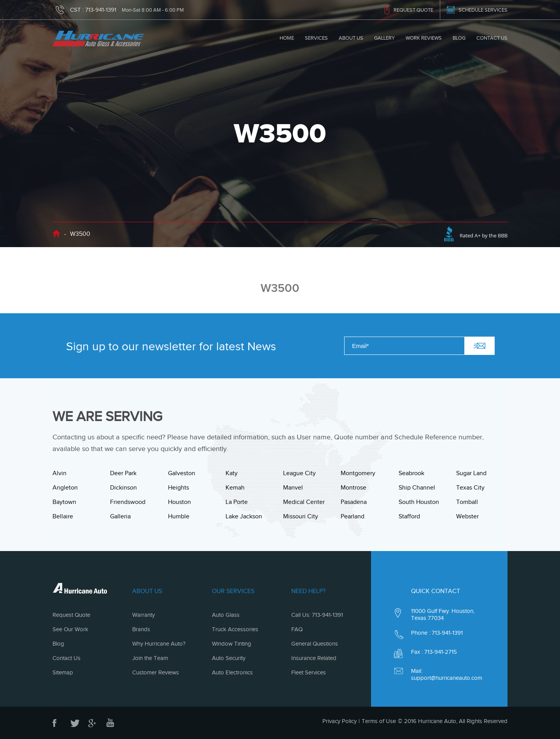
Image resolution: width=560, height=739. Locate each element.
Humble (179, 516)
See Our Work (70, 629)
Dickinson (123, 488)
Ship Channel (417, 488)
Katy (232, 473)
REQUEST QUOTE (413, 10)
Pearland (353, 516)
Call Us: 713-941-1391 (317, 615)
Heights (178, 488)
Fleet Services (309, 672)
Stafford (409, 516)
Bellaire (63, 516)
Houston (179, 502)
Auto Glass (226, 615)
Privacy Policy (339, 721)
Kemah (235, 488)
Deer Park (123, 473)
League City (299, 473)
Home (287, 38)
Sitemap (63, 672)
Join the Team (150, 658)
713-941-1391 (101, 10)
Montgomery (358, 473)
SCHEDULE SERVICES (483, 10)
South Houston (419, 502)
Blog (459, 38)
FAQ (297, 629)
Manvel (293, 488)
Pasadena (354, 502)
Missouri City (301, 516)
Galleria (120, 516)
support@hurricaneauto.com (447, 678)
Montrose (353, 488)
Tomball (467, 502)
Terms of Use (379, 721)
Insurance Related (314, 658)
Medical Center (304, 502)
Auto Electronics (232, 672)
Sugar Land (471, 473)
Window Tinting (232, 644)
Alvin (59, 473)
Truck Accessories (235, 629)
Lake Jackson (244, 516)
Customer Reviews (156, 672)
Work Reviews (424, 38)
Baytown (64, 502)
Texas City (470, 488)
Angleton (65, 488)
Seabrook (411, 473)
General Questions (315, 644)
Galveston (182, 473)
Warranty (143, 615)
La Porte (237, 502)
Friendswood (128, 502)
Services (316, 38)
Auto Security (229, 658)
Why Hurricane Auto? (159, 644)
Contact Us (492, 38)
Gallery (384, 38)
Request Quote (71, 615)
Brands (141, 629)
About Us (351, 38)
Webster (467, 516)
